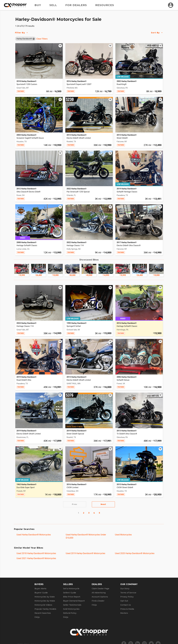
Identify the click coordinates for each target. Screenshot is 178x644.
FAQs (37, 617)
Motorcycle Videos (43, 605)
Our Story (125, 589)
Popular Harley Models (45, 609)
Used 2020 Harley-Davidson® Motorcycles (135, 553)
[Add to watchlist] (60, 46)
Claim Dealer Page (100, 589)
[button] (24, 39)
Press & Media (127, 609)
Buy (38, 5)
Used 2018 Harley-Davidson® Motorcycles (36, 553)
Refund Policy (70, 613)
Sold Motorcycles (71, 609)
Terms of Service (128, 593)
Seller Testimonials (72, 605)
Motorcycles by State (45, 597)
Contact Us (126, 605)
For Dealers (76, 5)
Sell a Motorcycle (71, 589)
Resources (105, 5)
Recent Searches (43, 613)
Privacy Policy (127, 597)
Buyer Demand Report (74, 601)
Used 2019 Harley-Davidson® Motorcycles (86, 553)
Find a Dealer (98, 601)
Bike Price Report (72, 597)
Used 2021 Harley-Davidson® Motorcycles (36, 558)
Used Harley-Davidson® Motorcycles (34, 535)
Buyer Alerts (40, 589)
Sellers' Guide (70, 593)
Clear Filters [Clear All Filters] (42, 39)
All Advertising (99, 593)
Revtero (124, 613)
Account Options (100, 597)
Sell (53, 5)
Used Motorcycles (123, 535)
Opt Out (124, 601)
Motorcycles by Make (45, 601)
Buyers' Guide (41, 593)
